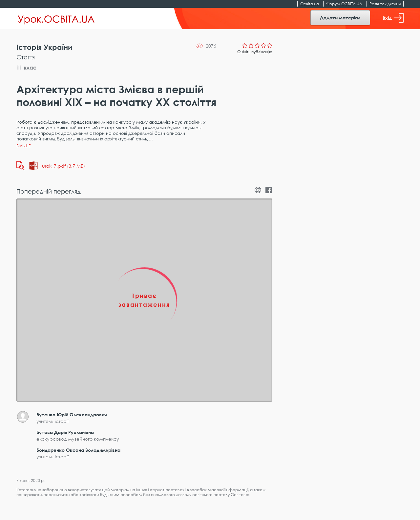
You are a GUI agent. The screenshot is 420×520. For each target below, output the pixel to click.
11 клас (26, 68)
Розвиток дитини (385, 4)
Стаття (26, 57)
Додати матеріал (340, 18)
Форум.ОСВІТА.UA (344, 4)
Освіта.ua (310, 4)
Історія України (44, 47)
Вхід (393, 18)
